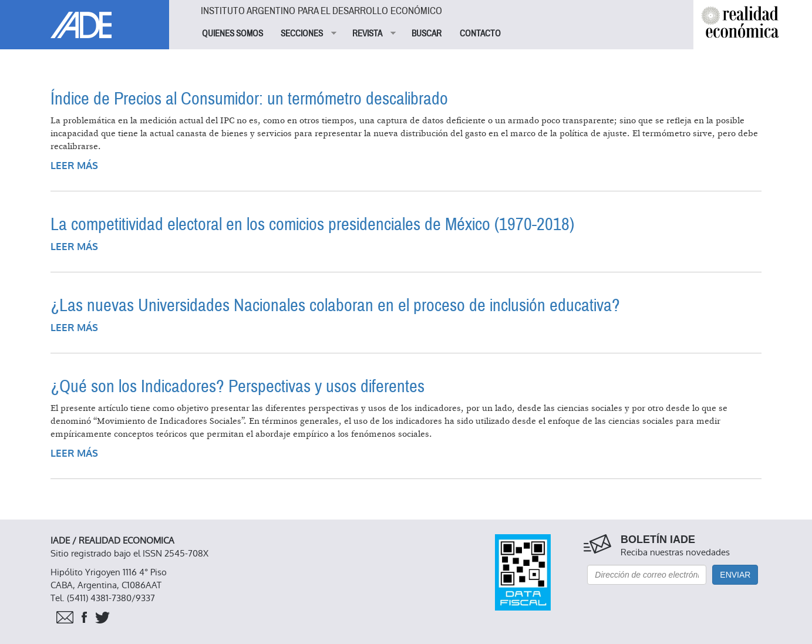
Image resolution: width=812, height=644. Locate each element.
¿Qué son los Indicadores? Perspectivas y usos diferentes (237, 387)
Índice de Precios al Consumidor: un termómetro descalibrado (249, 99)
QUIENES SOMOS (233, 33)
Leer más (74, 166)
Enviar (735, 575)
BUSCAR (427, 33)
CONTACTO (480, 33)
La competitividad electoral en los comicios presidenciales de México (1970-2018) (312, 225)
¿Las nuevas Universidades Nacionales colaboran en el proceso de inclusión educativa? (335, 306)
